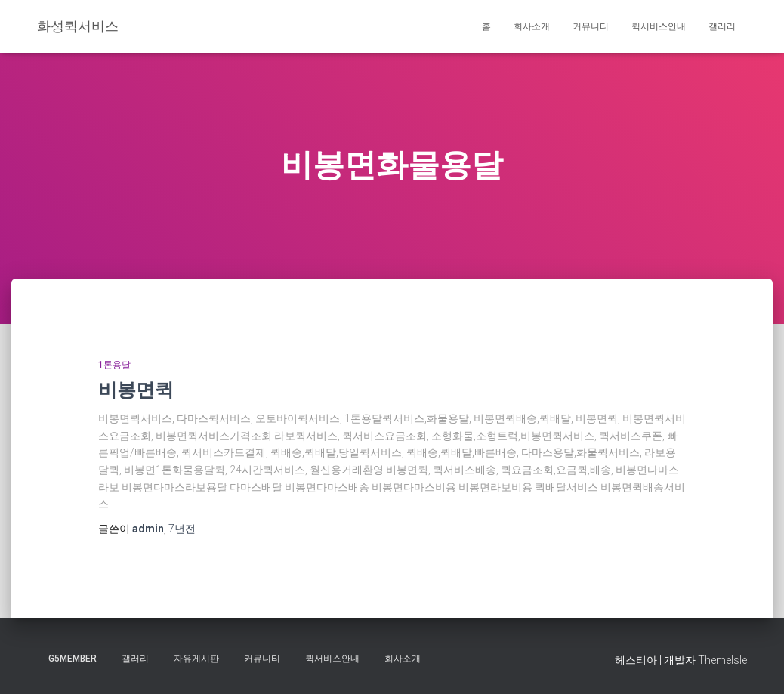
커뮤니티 (591, 26)
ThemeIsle (722, 660)
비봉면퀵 (136, 389)
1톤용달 (114, 365)
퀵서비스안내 (659, 26)
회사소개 (532, 26)
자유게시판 (196, 659)
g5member (73, 659)
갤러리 (722, 26)
